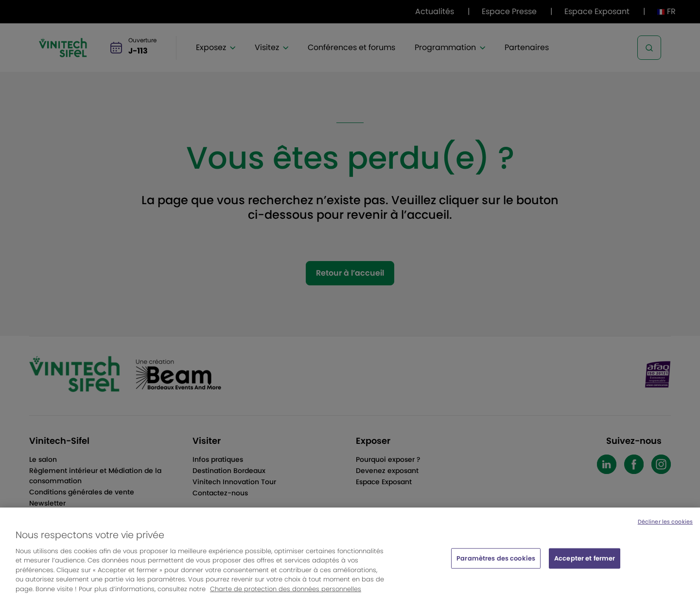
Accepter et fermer (585, 561)
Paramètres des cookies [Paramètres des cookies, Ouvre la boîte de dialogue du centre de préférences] (496, 561)
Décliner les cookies (665, 525)
